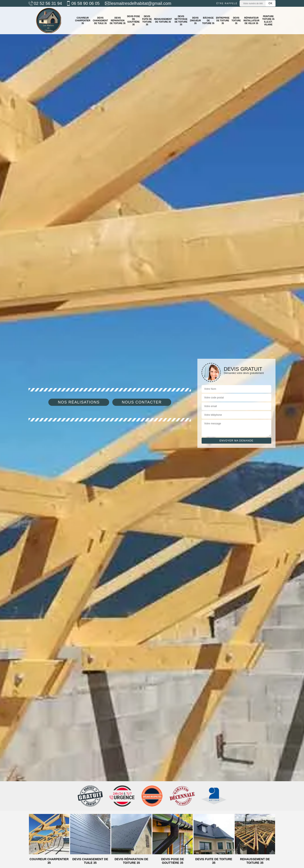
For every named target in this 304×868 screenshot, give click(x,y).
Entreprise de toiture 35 (223, 21)
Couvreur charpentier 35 (83, 21)
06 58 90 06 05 (83, 3)
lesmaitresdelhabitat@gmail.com (138, 3)
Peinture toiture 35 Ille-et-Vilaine (268, 20)
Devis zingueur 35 (195, 21)
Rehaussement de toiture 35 (163, 20)
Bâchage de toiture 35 (208, 21)
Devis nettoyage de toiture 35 (181, 20)
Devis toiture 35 (236, 21)
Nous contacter (142, 402)
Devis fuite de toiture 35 (147, 20)
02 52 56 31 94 (45, 3)
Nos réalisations (79, 402)
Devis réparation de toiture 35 (118, 21)
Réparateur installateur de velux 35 (251, 21)
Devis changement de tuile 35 (100, 21)
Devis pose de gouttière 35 (134, 20)
